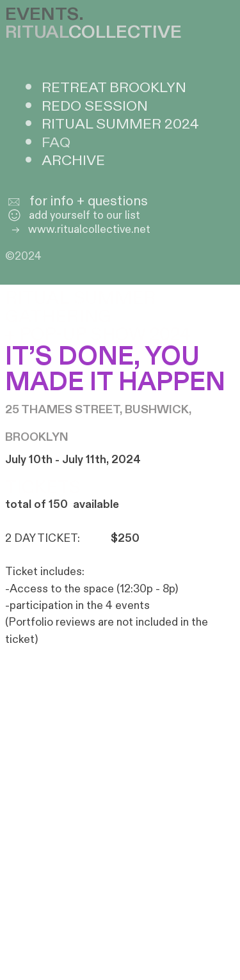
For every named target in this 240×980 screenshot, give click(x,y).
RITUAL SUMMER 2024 (120, 124)
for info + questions (89, 202)
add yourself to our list (73, 215)
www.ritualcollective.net (78, 229)
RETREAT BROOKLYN (114, 88)
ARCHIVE (73, 161)
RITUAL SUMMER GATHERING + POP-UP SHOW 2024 (100, 316)
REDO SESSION (95, 106)
